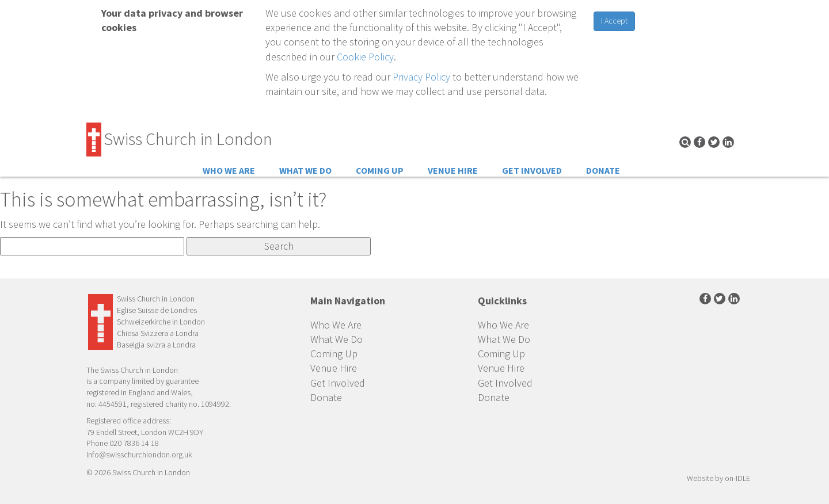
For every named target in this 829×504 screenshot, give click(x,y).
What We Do (305, 170)
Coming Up (380, 170)
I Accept (614, 21)
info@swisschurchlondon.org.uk (139, 455)
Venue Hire (453, 170)
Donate (603, 170)
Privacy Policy (421, 77)
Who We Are (229, 170)
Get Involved (532, 170)
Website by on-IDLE (718, 478)
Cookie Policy (365, 57)
